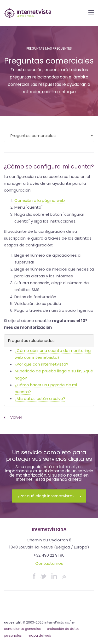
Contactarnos (49, 563)
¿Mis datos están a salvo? (40, 398)
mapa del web (39, 635)
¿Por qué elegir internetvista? (49, 496)
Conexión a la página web (40, 200)
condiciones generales (22, 629)
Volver (13, 417)
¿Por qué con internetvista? (41, 364)
